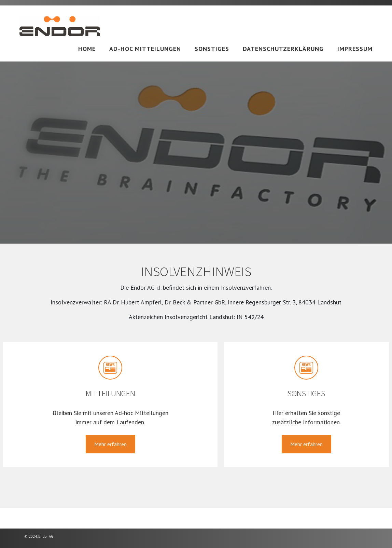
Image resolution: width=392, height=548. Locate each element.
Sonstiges (212, 49)
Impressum (355, 49)
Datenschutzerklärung (283, 49)
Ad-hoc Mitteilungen (145, 49)
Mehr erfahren (110, 444)
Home (87, 49)
